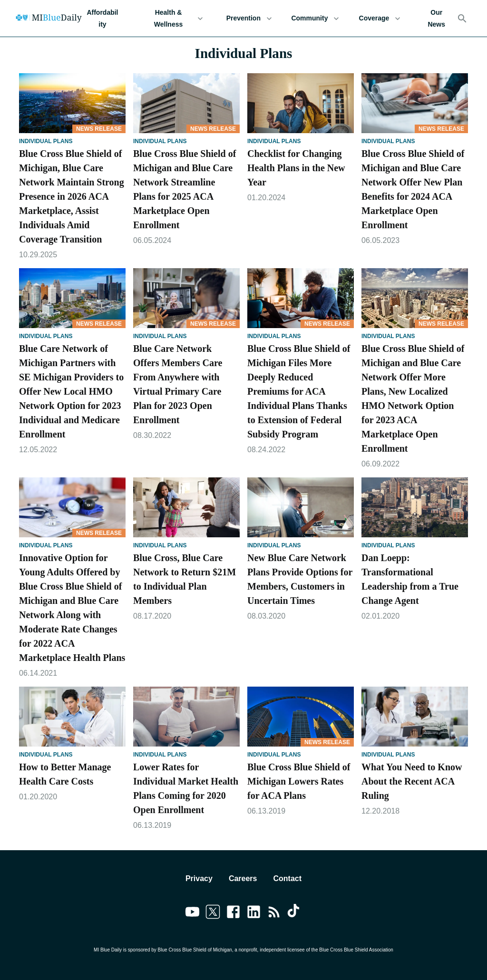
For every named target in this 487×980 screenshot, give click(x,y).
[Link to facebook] (233, 913)
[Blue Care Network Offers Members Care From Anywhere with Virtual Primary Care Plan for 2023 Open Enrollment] (186, 298)
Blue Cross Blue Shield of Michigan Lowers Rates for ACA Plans (299, 781)
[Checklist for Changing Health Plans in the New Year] (301, 103)
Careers (243, 878)
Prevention (249, 18)
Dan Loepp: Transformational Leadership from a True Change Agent (410, 579)
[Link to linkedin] (254, 913)
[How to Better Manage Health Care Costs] (72, 717)
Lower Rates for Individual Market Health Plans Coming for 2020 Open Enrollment (186, 788)
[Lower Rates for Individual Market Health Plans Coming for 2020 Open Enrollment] (186, 717)
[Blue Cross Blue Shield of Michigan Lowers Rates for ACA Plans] (301, 717)
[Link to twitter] (213, 913)
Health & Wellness (174, 18)
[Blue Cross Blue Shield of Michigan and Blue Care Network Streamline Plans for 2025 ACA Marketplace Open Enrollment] (186, 103)
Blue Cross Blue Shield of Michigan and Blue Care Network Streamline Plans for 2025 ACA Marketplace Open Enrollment (185, 189)
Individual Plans (46, 141)
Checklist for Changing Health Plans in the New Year (296, 168)
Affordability (102, 18)
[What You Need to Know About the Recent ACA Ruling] (415, 717)
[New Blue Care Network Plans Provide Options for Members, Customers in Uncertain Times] (301, 507)
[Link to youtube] (192, 913)
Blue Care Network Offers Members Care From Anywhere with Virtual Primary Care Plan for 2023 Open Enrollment (178, 384)
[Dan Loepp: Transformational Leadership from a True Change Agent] (415, 507)
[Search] (462, 19)
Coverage (380, 18)
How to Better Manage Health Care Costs (65, 774)
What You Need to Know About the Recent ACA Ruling (412, 781)
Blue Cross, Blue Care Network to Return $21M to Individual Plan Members (185, 579)
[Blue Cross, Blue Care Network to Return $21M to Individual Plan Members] (186, 507)
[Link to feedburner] (274, 913)
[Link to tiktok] (295, 913)
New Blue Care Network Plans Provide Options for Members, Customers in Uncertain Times (300, 579)
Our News (436, 18)
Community (315, 18)
